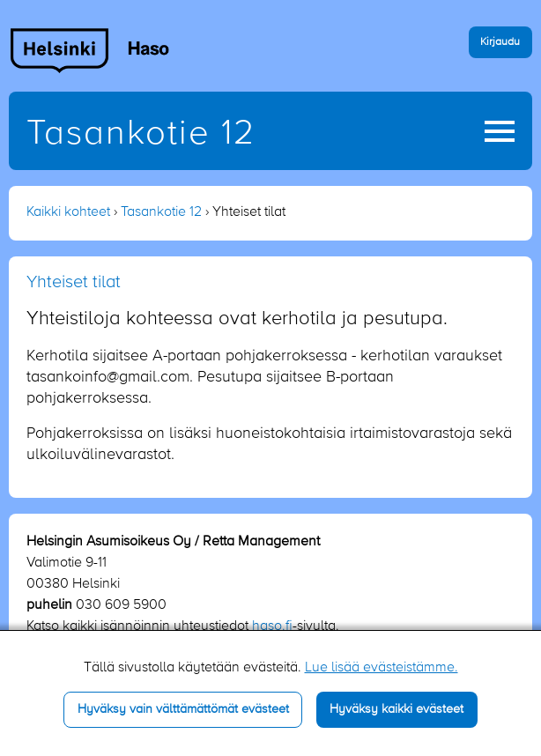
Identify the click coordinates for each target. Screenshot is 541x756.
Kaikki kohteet (68, 212)
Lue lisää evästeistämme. (382, 668)
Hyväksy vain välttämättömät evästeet (183, 709)
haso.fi (272, 626)
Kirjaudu (500, 42)
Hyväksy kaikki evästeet (396, 709)
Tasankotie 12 (141, 134)
